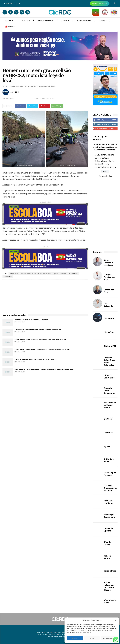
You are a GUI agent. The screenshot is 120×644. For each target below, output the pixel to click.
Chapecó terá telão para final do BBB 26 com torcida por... (36, 359)
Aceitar (75, 638)
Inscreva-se (112, 129)
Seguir (114, 124)
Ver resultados (105, 176)
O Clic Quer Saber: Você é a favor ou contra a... (32, 320)
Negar (92, 638)
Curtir (114, 120)
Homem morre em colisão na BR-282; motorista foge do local (36, 274)
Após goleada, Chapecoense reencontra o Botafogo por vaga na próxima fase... (44, 369)
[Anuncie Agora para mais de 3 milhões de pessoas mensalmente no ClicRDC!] (100, 3)
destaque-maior (14, 274)
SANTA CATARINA (73, 274)
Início (4, 65)
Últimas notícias (8, 277)
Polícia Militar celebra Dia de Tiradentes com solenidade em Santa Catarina (42, 349)
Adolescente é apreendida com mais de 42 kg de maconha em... (38, 330)
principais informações (60, 274)
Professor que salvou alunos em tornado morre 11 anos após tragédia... (41, 340)
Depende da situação (106, 167)
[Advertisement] (45, 295)
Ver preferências (109, 638)
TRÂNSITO (10, 65)
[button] (116, 620)
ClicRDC (15, 92)
